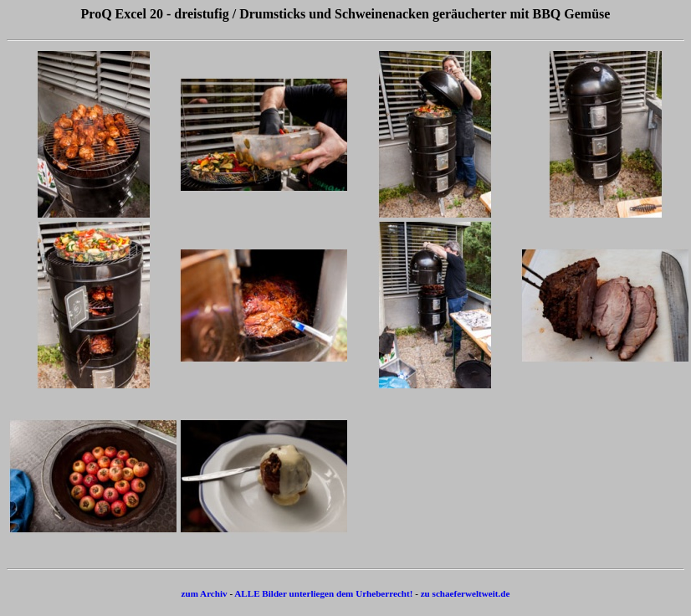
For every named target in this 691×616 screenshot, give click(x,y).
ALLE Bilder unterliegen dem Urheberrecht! (323, 593)
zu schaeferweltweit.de (466, 593)
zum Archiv (205, 593)
